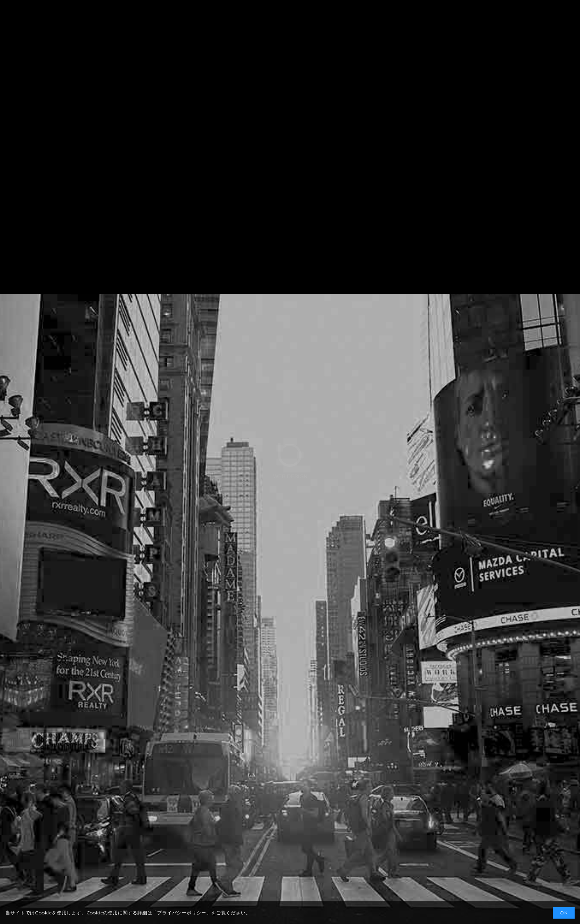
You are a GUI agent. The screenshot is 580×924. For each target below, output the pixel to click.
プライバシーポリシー (182, 913)
